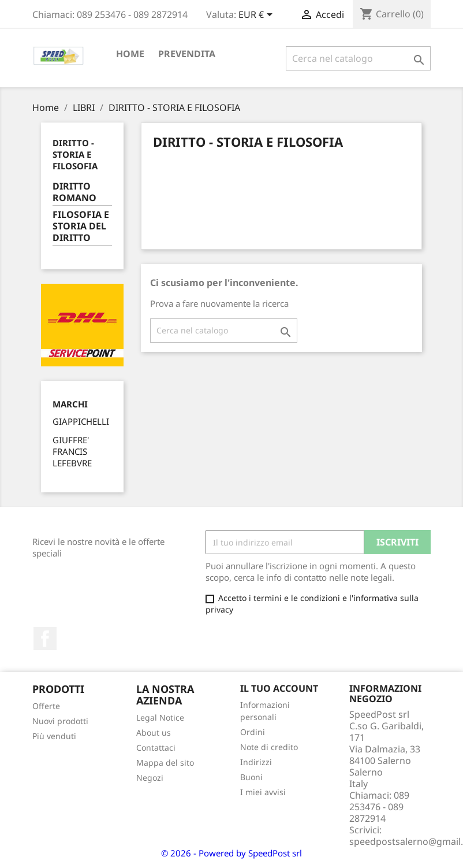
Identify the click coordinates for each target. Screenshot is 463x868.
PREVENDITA (187, 54)
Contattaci (156, 748)
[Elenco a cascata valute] (257, 16)
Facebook (45, 639)
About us (154, 732)
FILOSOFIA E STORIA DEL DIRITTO (81, 226)
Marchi (70, 404)
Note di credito (269, 747)
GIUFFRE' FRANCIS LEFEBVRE (72, 451)
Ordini (253, 732)
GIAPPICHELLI (81, 421)
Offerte (46, 706)
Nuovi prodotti (60, 721)
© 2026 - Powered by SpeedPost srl (231, 853)
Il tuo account (279, 688)
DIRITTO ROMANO (74, 192)
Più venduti (54, 736)
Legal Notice (160, 717)
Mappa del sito (165, 763)
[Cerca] (358, 58)
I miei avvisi (263, 792)
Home (130, 54)
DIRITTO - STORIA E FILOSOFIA (75, 154)
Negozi (150, 778)
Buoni (251, 777)
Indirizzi (256, 762)
